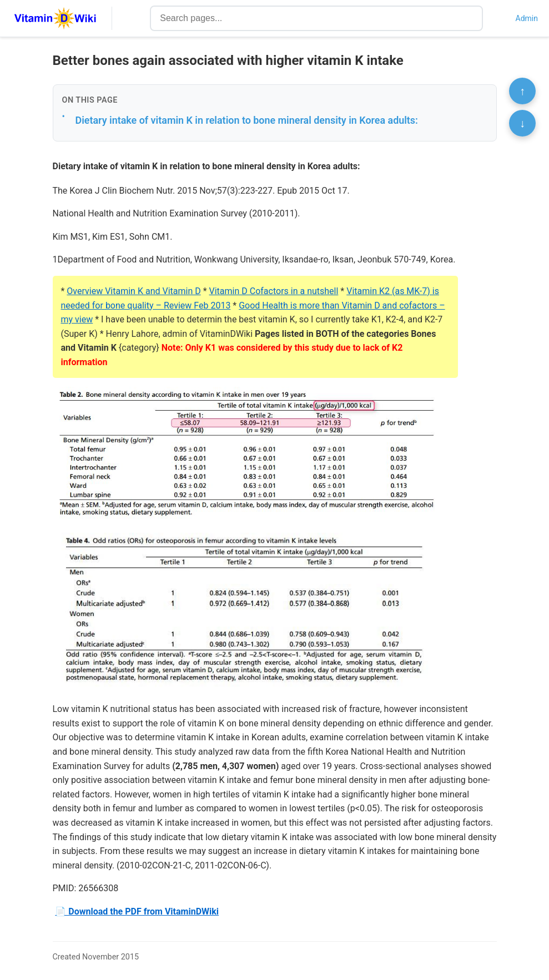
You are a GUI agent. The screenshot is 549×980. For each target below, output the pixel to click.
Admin (527, 18)
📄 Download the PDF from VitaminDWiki (137, 911)
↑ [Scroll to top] (522, 91)
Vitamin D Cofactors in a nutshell (274, 291)
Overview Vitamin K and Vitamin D (134, 291)
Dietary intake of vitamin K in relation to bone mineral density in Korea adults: (247, 120)
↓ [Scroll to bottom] (522, 123)
